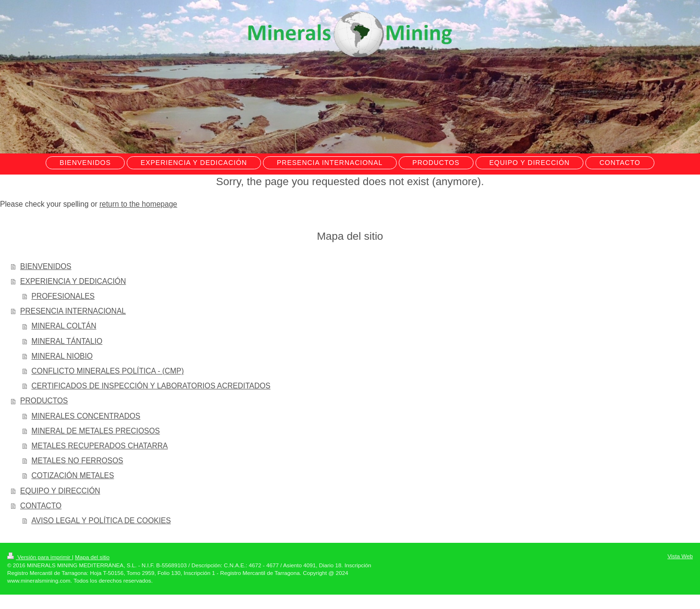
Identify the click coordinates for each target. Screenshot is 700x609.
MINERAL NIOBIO (62, 356)
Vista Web (680, 556)
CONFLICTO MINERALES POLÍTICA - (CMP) (108, 371)
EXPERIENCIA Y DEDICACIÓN (73, 281)
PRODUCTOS (44, 401)
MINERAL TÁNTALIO (67, 341)
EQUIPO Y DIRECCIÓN (60, 491)
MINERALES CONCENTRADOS (86, 416)
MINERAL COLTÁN (64, 326)
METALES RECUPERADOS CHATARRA (100, 446)
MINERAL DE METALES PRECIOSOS (96, 431)
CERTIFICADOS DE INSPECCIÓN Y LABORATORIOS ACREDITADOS (151, 386)
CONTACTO (41, 506)
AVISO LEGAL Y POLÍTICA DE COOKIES (101, 521)
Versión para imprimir (40, 557)
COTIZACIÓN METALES (73, 475)
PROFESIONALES (63, 296)
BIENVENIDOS (46, 266)
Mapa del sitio (92, 557)
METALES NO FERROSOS (77, 461)
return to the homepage (138, 204)
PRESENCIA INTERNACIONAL (73, 311)
